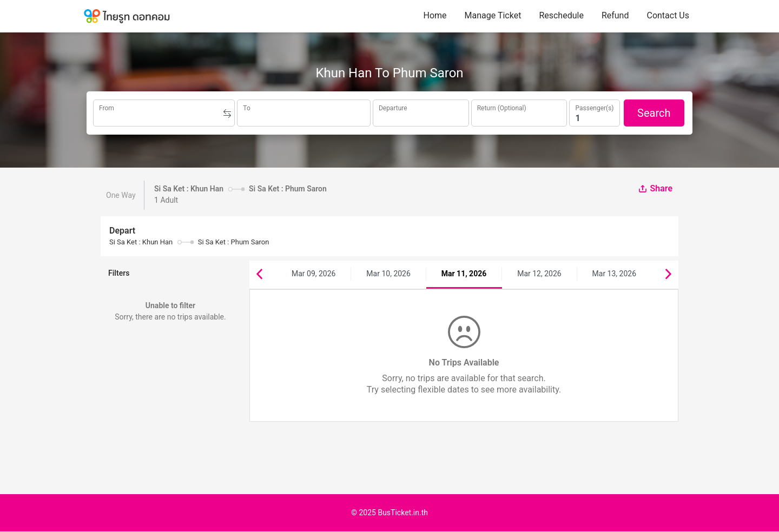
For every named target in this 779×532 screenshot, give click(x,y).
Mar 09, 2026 (314, 274)
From (107, 107)
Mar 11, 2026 (464, 274)
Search (654, 113)
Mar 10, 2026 (388, 274)
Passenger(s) (594, 107)
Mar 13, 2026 (615, 274)
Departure (393, 107)
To (246, 107)
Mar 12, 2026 (539, 274)
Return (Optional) (502, 107)
